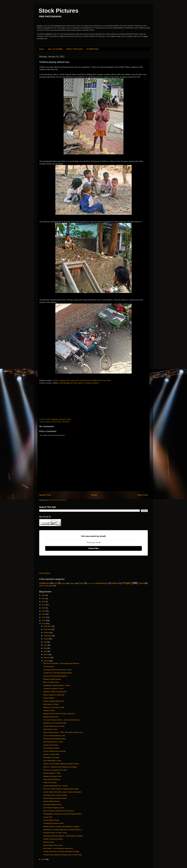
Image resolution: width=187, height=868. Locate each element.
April (45, 651)
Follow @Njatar (45, 573)
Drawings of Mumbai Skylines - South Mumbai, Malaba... (64, 836)
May (45, 648)
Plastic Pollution (49, 698)
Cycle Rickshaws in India (52, 761)
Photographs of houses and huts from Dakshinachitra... (63, 814)
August (46, 639)
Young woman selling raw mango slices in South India (62, 855)
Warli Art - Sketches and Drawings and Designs (60, 767)
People (59, 422)
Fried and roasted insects (52, 805)
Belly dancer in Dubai (51, 704)
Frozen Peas (48, 817)
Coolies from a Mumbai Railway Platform (58, 673)
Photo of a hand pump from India (55, 770)
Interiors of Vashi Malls (51, 754)
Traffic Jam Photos (50, 783)
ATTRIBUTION (92, 49)
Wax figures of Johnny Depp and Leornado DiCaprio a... (63, 830)
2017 (44, 605)
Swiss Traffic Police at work (53, 845)
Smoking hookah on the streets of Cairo (57, 670)
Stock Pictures (58, 11)
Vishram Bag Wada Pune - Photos (56, 786)
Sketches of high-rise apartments (55, 692)
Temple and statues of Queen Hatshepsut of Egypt (61, 852)
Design (72, 583)
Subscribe (93, 548)
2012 (44, 620)
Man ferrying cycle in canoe (53, 742)
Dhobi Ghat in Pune (50, 729)
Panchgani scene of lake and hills (55, 795)
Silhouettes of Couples (51, 758)
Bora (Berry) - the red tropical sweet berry (58, 848)
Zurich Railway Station (51, 748)
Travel (141, 583)
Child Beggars (65, 383)
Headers (90, 583)
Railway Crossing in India (52, 776)
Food (81, 583)
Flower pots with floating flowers (55, 739)
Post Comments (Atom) (57, 500)
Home (42, 49)
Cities (64, 583)
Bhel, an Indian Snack (51, 682)
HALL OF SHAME (55, 49)
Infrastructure (102, 583)
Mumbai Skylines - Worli (52, 773)
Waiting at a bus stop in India (54, 707)
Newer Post (45, 495)
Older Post (142, 495)
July (45, 642)
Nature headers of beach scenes (55, 798)
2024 (44, 595)
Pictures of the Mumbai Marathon (55, 676)
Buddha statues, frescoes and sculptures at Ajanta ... (62, 826)
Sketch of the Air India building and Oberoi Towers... (62, 764)
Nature (115, 583)
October (47, 633)
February (47, 658)
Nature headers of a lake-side (54, 695)
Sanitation (66, 422)
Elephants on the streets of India (55, 723)
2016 (44, 608)
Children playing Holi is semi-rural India (68, 380)
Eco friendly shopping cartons (54, 808)
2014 (44, 614)
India (54, 422)
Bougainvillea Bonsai (51, 717)
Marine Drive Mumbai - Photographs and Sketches (61, 663)
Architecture (44, 583)
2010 (44, 859)
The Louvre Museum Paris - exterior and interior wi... (62, 720)
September (48, 636)
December (48, 626)
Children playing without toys (54, 701)
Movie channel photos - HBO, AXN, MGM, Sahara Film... (64, 732)
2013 (44, 617)
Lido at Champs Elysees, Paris (54, 736)
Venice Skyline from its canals (54, 726)
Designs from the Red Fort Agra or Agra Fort (59, 714)
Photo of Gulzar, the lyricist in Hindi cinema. (59, 811)
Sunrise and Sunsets (51, 745)
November (48, 629)
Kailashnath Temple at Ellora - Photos (57, 685)
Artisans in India (49, 710)
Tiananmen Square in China (53, 689)
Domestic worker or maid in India (55, 833)
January (47, 661)
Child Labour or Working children (86, 383)
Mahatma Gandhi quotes (52, 679)
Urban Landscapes (46, 586)
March (46, 654)
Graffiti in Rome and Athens (53, 839)
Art (56, 583)
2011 (44, 624)
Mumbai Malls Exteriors (52, 801)
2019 (44, 602)
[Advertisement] (57, 402)
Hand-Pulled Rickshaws (52, 779)
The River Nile (48, 667)
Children (48, 422)
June (46, 645)
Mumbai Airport (49, 842)
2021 (44, 598)
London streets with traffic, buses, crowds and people (62, 792)
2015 (44, 611)
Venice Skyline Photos (51, 820)
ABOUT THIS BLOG (74, 49)
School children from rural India (98, 380)
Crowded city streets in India (53, 823)
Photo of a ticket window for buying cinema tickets (61, 789)
